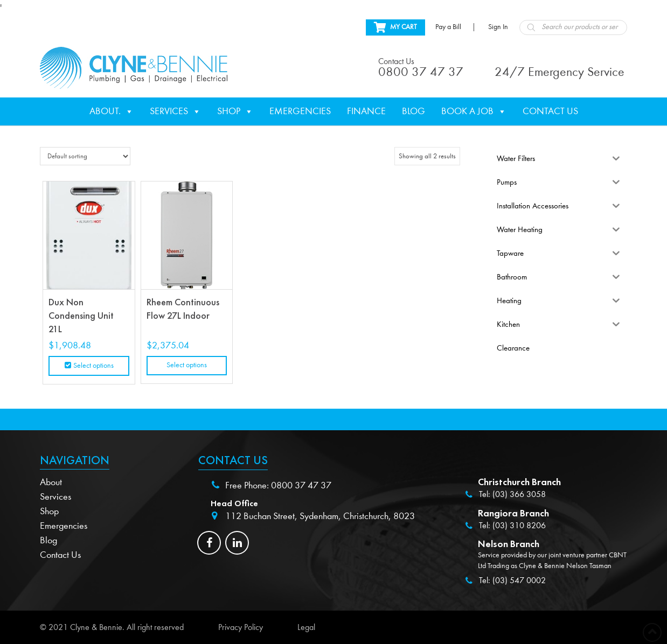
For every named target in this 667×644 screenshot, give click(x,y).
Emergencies (300, 111)
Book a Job (474, 111)
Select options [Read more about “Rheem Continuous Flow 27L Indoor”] (187, 365)
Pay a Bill (448, 27)
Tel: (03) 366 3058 (512, 494)
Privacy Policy (241, 627)
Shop (235, 111)
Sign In (498, 27)
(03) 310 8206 (519, 526)
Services (175, 111)
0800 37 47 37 (301, 485)
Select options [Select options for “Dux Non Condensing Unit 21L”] (93, 366)
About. (112, 111)
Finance (366, 111)
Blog (414, 111)
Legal (306, 627)
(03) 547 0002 (519, 580)
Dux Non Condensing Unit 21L (81, 316)
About (51, 482)
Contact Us (550, 111)
